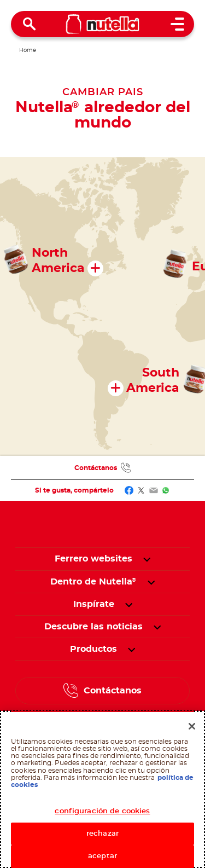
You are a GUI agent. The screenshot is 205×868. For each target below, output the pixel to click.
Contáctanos (96, 468)
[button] (147, 559)
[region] (102, 789)
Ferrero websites (93, 559)
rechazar (102, 834)
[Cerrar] (192, 726)
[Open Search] (30, 24)
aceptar (102, 856)
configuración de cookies (102, 811)
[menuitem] (93, 582)
